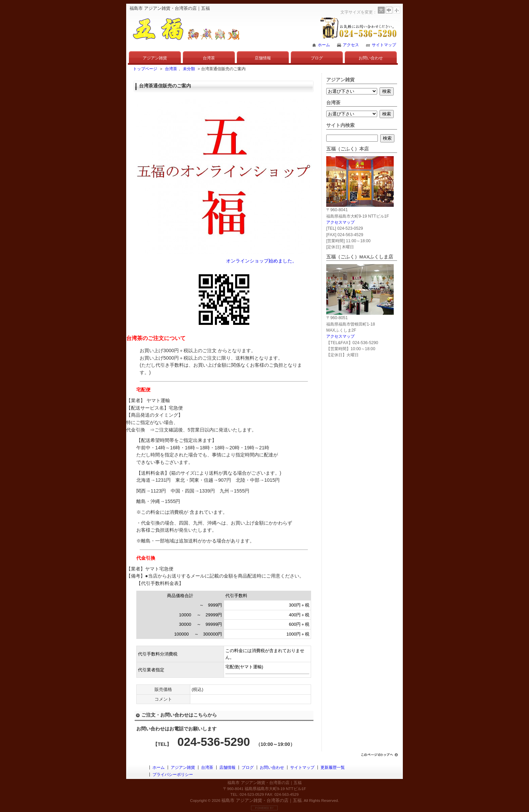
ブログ (317, 58)
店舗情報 (263, 58)
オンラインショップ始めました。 (261, 261)
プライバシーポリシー (173, 775)
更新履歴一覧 (333, 767)
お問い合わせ (371, 58)
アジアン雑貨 (155, 58)
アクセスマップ (340, 222)
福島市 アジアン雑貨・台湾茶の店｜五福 (261, 800)
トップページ (145, 69)
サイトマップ (384, 45)
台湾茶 (209, 58)
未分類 (189, 69)
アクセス (351, 45)
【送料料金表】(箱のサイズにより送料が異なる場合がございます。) (209, 473)
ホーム (324, 45)
